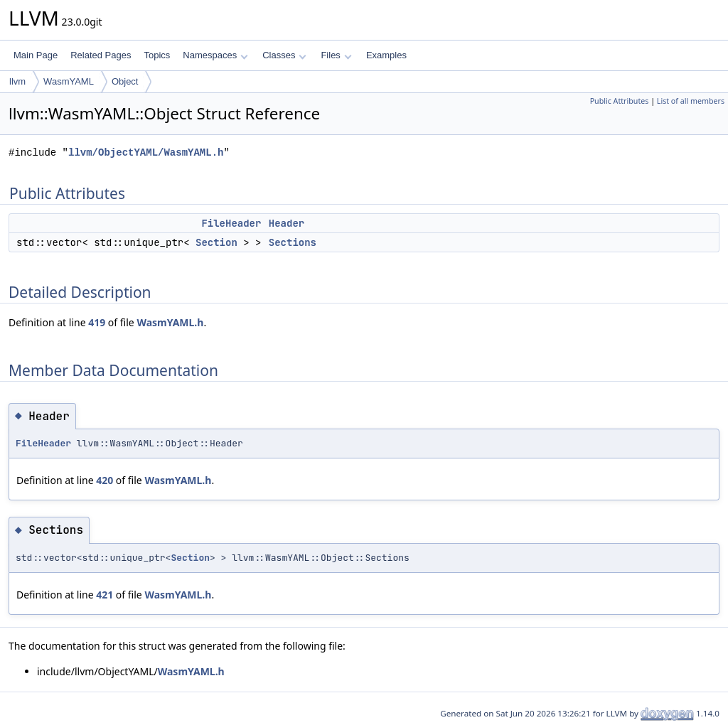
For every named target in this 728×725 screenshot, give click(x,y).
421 (105, 595)
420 (105, 480)
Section (216, 242)
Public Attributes (620, 101)
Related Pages (101, 55)
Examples (386, 55)
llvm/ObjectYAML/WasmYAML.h (146, 152)
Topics (157, 55)
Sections (293, 242)
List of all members (691, 101)
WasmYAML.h (170, 322)
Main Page (36, 55)
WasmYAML (69, 81)
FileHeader (231, 223)
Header (287, 223)
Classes (284, 55)
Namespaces (215, 55)
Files (336, 55)
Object (125, 81)
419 (97, 322)
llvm (17, 81)
